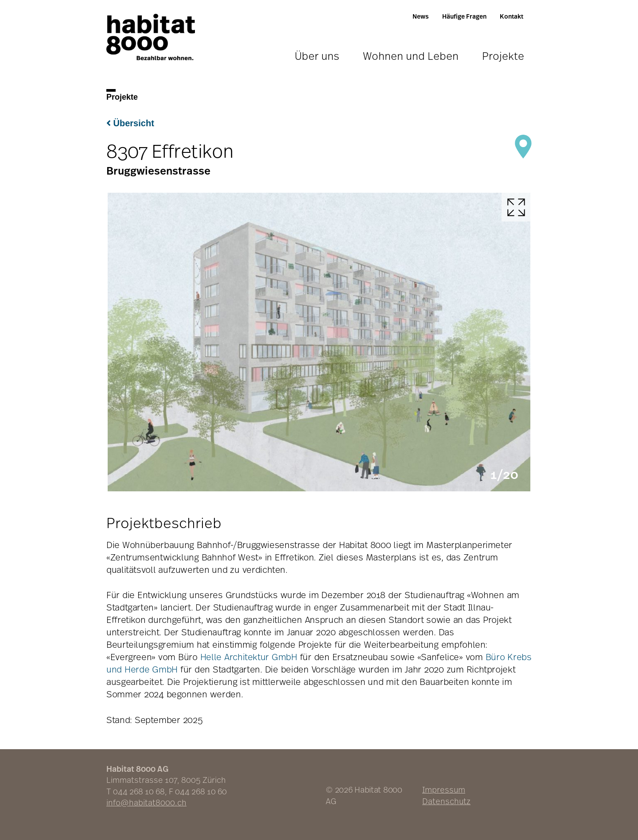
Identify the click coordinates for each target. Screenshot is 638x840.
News (421, 16)
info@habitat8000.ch (146, 802)
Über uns (317, 56)
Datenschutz (446, 801)
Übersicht (130, 123)
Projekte (503, 56)
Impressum (444, 789)
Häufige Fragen (464, 16)
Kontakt (512, 16)
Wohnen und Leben (411, 56)
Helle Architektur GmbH (249, 657)
